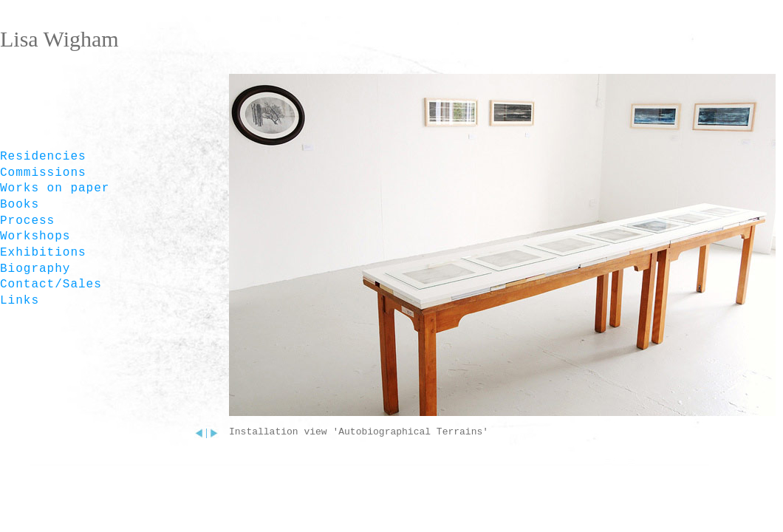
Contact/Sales (51, 284)
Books (20, 205)
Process (27, 221)
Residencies (43, 157)
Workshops (35, 236)
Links (20, 301)
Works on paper (55, 188)
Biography (35, 269)
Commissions (43, 173)
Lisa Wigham (59, 39)
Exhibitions (43, 253)
